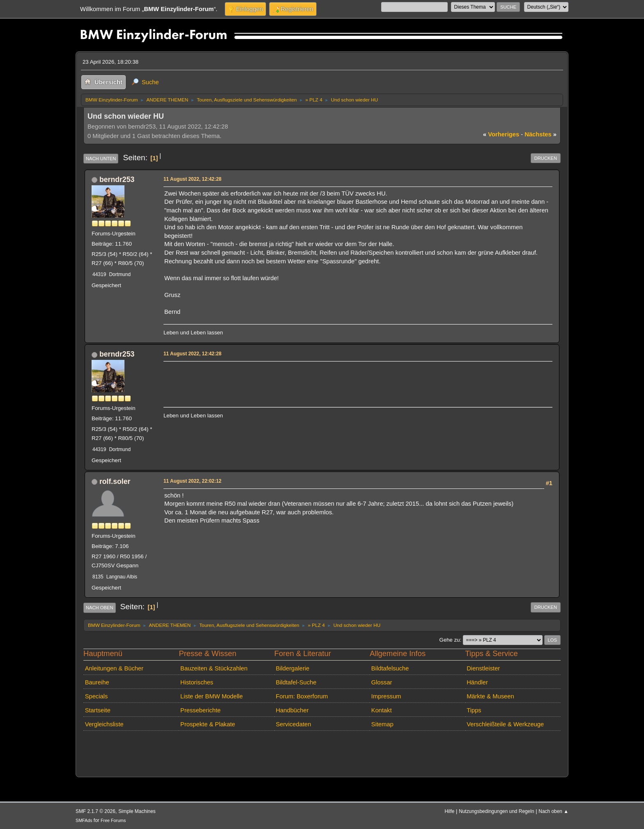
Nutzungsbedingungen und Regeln (496, 811)
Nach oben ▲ (553, 811)
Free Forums (113, 820)
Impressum (386, 696)
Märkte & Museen (490, 696)
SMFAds (84, 820)
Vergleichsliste (104, 724)
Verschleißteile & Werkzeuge (505, 724)
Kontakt (382, 710)
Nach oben (100, 608)
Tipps (474, 710)
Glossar (382, 682)
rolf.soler (115, 481)
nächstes (540, 134)
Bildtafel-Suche (296, 682)
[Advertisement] (314, 376)
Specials (97, 696)
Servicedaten (293, 724)
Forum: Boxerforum (302, 696)
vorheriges (501, 134)
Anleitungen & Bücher (114, 668)
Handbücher (292, 710)
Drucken (546, 158)
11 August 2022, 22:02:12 (192, 481)
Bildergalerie (292, 668)
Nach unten (101, 159)
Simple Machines (137, 811)
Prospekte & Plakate (208, 724)
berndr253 (117, 180)
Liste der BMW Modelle (212, 696)
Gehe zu (450, 640)
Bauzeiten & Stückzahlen (214, 668)
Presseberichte (200, 710)
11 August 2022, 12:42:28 (192, 179)
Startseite (98, 710)
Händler (477, 682)
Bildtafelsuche (390, 668)
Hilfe (450, 811)
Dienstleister (483, 668)
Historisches (197, 682)
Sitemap (382, 724)
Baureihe (97, 682)
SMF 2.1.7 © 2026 (95, 811)
